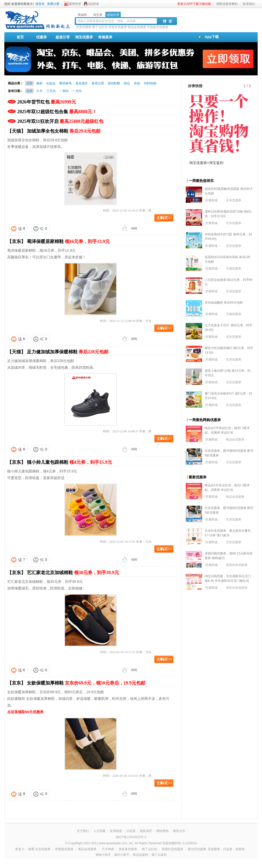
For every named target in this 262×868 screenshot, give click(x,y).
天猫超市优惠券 (158, 27)
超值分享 (63, 37)
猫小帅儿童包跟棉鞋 (69, 462)
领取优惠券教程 (227, 4)
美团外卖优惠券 (237, 565)
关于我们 (83, 831)
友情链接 (116, 831)
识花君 (131, 831)
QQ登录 (94, 4)
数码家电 (65, 83)
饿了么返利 (159, 855)
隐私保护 (146, 831)
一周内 (64, 91)
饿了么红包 (100, 27)
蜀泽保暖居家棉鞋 (68, 241)
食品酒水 (82, 83)
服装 (39, 83)
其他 (137, 83)
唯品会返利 (140, 855)
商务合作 (179, 831)
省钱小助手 (103, 855)
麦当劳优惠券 (197, 849)
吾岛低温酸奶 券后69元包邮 (224, 303)
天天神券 (108, 849)
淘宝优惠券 (84, 37)
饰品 (127, 83)
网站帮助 (162, 831)
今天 (39, 91)
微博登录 (75, 4)
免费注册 (53, 4)
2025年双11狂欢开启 (61, 121)
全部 (29, 83)
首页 (20, 37)
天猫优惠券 (234, 269)
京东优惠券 (84, 27)
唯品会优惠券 (137, 27)
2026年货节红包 (47, 102)
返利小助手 (122, 855)
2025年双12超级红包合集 (57, 112)
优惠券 (41, 37)
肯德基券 (105, 37)
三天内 (51, 91)
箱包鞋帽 (114, 83)
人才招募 (100, 831)
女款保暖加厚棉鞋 (86, 683)
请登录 (40, 4)
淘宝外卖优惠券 (237, 588)
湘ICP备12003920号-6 (131, 837)
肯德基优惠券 (64, 849)
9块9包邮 (150, 83)
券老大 (20, 849)
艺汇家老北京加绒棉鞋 (73, 573)
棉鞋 (134, 228)
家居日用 (98, 83)
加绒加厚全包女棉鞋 (64, 131)
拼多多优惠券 (118, 27)
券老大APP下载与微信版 (194, 4)
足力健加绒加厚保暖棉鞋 (68, 352)
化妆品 (51, 83)
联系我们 (249, 4)
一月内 (77, 91)
